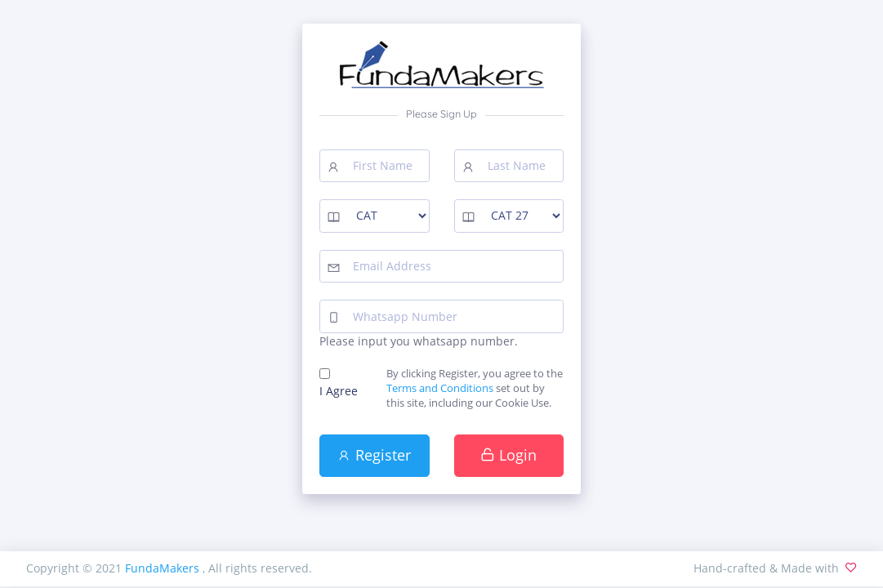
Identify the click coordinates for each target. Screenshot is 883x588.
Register (374, 455)
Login (508, 455)
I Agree (339, 391)
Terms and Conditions (440, 388)
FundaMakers (164, 568)
